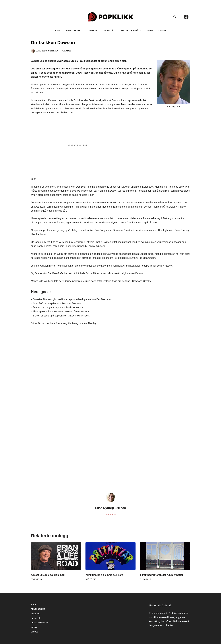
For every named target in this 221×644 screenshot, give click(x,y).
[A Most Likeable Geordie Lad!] (56, 556)
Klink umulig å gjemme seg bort (104, 575)
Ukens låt (109, 31)
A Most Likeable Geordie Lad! (48, 575)
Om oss (162, 31)
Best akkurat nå (131, 31)
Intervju (94, 31)
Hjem (58, 31)
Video (150, 31)
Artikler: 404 (110, 515)
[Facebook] (186, 17)
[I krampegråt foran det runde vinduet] (165, 556)
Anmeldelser (75, 31)
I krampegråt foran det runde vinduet (162, 575)
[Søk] (175, 17)
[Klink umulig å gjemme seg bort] (110, 556)
